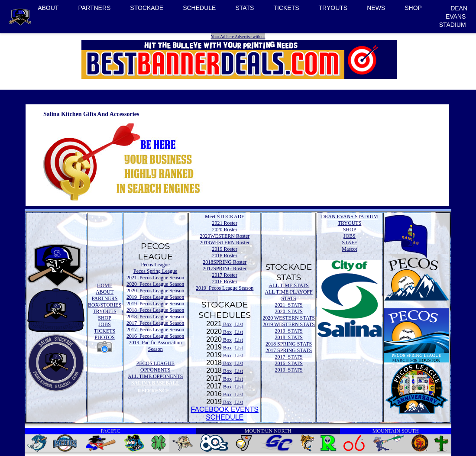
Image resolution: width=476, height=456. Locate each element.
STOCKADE (147, 8)
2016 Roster (225, 281)
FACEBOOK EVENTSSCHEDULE (224, 413)
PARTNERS (94, 8)
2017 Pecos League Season (155, 323)
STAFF (349, 243)
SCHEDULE (199, 8)
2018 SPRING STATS (289, 344)
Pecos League (155, 265)
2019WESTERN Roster (225, 243)
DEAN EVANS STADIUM (453, 16)
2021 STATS (288, 305)
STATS (244, 8)
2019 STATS (288, 331)
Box (227, 324)
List (238, 324)
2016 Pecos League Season (155, 336)
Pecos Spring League (155, 271)
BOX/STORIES (105, 305)
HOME (105, 285)
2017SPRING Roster (225, 268)
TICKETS (286, 8)
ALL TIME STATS (288, 285)
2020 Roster (225, 230)
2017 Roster (225, 275)
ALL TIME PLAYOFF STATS (288, 295)
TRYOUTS (333, 8)
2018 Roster (225, 255)
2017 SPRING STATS (289, 350)
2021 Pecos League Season (155, 278)
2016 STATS (288, 363)
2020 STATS (288, 311)
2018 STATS (288, 337)
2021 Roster (225, 223)
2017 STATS (288, 357)
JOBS (105, 324)
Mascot (349, 249)
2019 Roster (225, 249)
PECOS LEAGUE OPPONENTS (155, 367)
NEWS (376, 8)
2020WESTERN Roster (225, 236)
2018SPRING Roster (225, 262)
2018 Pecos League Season (155, 310)
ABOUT (48, 8)
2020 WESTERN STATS (289, 318)
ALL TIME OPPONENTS (155, 376)
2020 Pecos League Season (155, 284)
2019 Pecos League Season (155, 297)
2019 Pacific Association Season (155, 346)
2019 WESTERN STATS (289, 324)
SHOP (413, 8)
